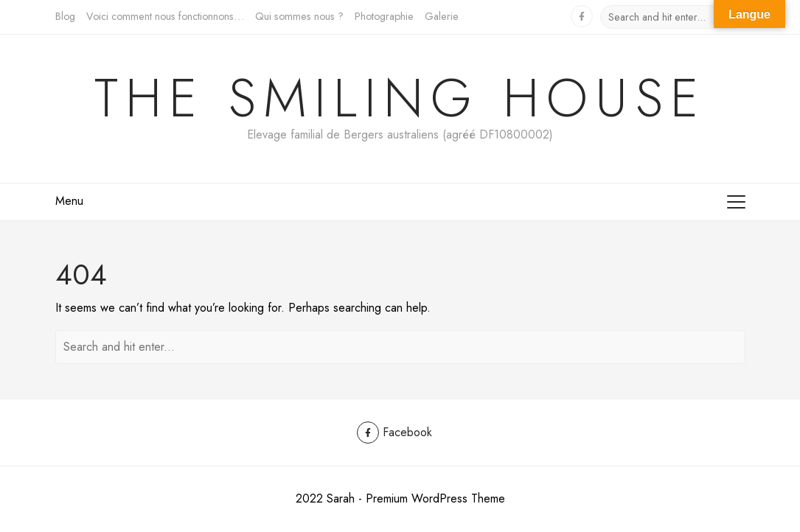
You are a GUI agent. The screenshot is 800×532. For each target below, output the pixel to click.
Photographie (384, 16)
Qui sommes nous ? (299, 16)
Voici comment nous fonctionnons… (165, 16)
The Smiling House (400, 98)
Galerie (442, 16)
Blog (65, 16)
